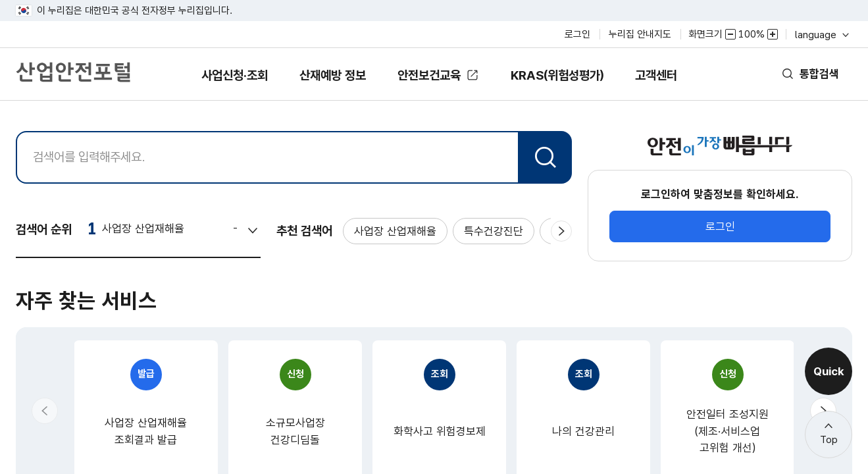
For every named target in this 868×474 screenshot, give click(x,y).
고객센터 (679, 85)
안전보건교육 (430, 75)
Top (829, 440)
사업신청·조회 (213, 85)
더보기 (541, 466)
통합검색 (817, 74)
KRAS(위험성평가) (570, 85)
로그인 (577, 34)
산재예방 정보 (322, 85)
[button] (45, 377)
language (821, 35)
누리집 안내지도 (640, 34)
